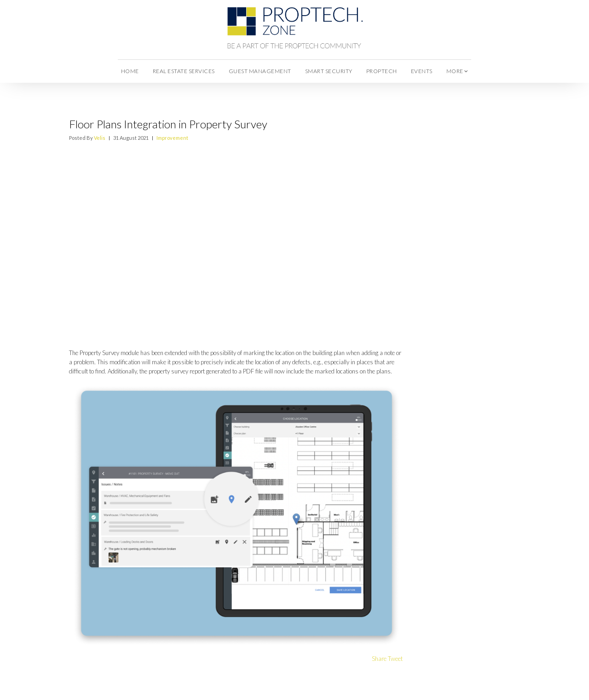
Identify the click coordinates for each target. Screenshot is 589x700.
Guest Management (260, 71)
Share (379, 659)
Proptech (382, 71)
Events (422, 71)
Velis (100, 138)
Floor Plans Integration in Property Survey (168, 124)
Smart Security (329, 71)
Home (130, 71)
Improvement (172, 138)
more (457, 71)
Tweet (395, 659)
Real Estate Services (184, 71)
